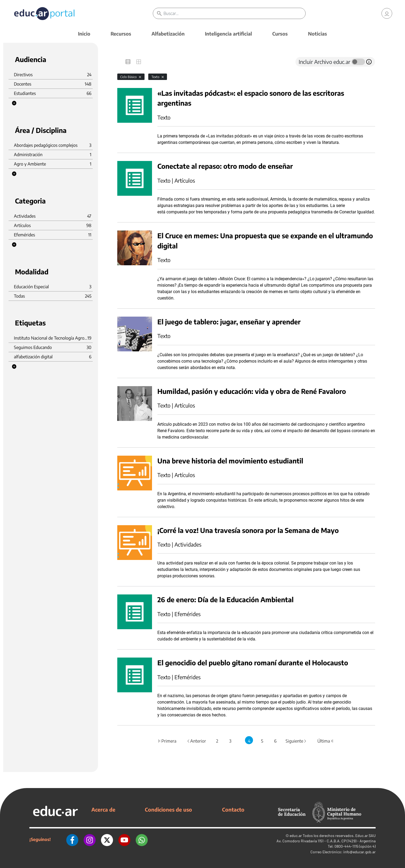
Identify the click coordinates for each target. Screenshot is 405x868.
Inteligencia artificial (228, 34)
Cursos (280, 34)
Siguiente (296, 741)
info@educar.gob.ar (359, 852)
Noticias (318, 34)
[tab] (128, 62)
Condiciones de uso (168, 809)
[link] (387, 13)
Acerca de (103, 809)
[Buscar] (234, 13)
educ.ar (296, 836)
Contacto (233, 809)
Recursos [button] (121, 34)
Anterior (196, 741)
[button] (14, 103)
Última (325, 741)
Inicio (84, 34)
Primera (167, 741)
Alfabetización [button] (168, 34)
